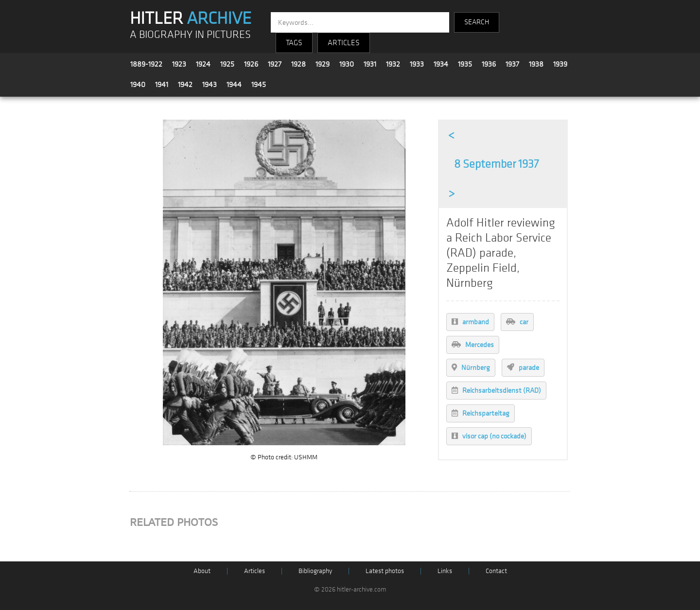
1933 (417, 64)
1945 (259, 85)
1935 (465, 64)
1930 (347, 64)
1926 (251, 64)
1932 (393, 64)
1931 (370, 64)
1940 (138, 85)
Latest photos (385, 571)
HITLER (191, 18)
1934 (441, 64)
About (202, 571)
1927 (275, 64)
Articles (254, 571)
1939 (560, 64)
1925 (227, 64)
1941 (162, 85)
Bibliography (315, 571)
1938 (536, 64)
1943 (210, 85)
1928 (298, 64)
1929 (323, 64)
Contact (496, 571)
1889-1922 (146, 64)
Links (445, 571)
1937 (512, 64)
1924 (203, 64)
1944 (234, 85)
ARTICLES (344, 43)
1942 (185, 85)
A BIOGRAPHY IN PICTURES (190, 35)
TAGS (294, 43)
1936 (489, 64)
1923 (179, 64)
